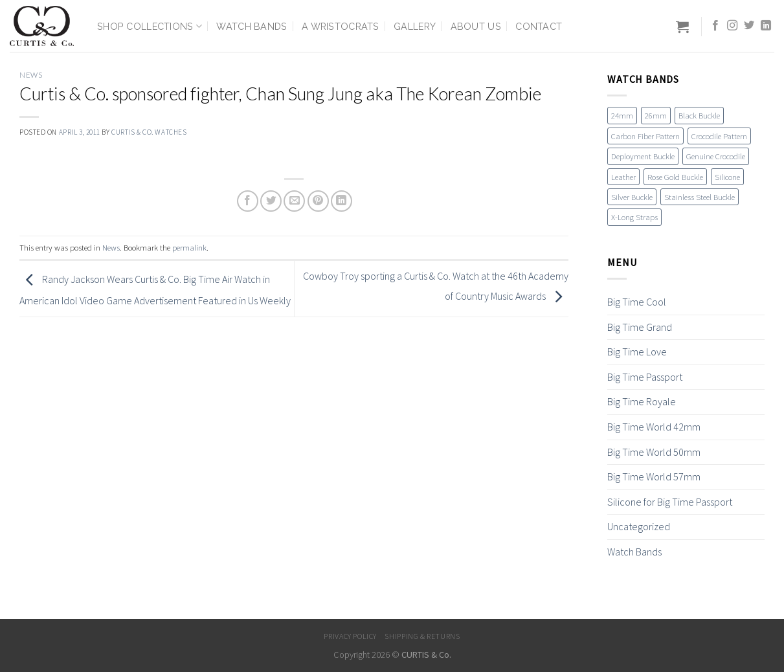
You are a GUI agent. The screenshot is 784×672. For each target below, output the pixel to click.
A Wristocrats (341, 26)
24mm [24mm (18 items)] (622, 115)
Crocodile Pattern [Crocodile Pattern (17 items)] (719, 136)
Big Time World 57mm (654, 476)
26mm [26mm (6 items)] (656, 115)
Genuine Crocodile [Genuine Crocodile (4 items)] (716, 156)
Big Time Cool (637, 302)
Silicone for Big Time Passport (670, 502)
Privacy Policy (350, 636)
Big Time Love (637, 352)
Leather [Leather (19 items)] (623, 177)
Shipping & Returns (422, 636)
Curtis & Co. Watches (149, 132)
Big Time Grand (640, 327)
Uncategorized (639, 526)
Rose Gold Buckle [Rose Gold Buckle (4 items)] (675, 177)
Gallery (415, 26)
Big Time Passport (645, 377)
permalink (189, 247)
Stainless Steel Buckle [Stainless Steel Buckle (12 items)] (700, 197)
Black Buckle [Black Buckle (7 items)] (699, 115)
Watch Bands (252, 26)
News (31, 75)
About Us (476, 26)
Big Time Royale (642, 401)
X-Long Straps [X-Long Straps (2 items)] (634, 217)
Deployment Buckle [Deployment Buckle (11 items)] (643, 156)
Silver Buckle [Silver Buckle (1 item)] (632, 197)
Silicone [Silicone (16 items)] (727, 177)
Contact (539, 26)
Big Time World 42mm (654, 427)
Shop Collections (150, 26)
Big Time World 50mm (654, 452)
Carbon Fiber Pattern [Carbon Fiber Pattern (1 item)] (645, 136)
